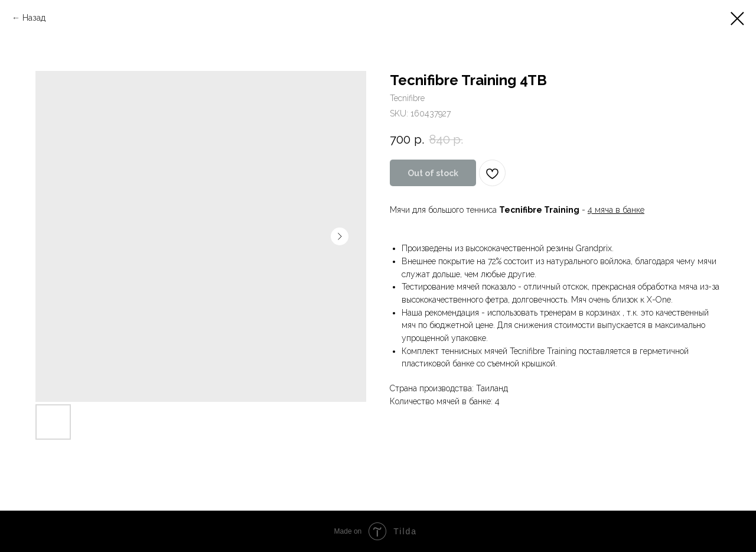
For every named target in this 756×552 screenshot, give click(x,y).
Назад (34, 18)
